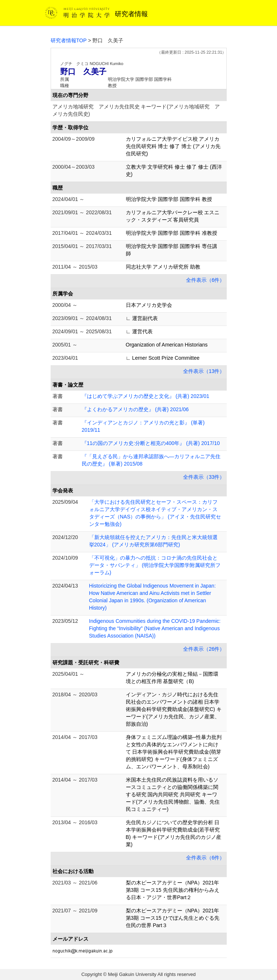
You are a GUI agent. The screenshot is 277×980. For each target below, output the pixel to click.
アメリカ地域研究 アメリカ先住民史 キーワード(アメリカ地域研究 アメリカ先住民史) (136, 110)
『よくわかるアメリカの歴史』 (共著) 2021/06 (135, 409)
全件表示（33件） (204, 477)
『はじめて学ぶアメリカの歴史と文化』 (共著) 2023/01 (146, 396)
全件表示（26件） (204, 649)
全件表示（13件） (204, 371)
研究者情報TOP (69, 40)
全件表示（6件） (205, 280)
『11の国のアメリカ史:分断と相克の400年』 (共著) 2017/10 (151, 443)
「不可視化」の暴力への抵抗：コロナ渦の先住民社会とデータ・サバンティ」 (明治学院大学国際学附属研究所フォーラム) (155, 565)
